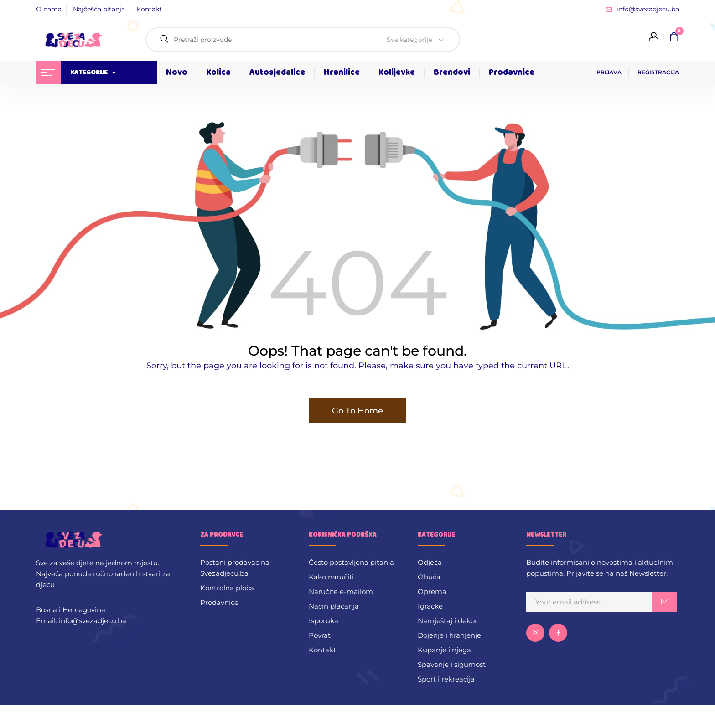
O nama (49, 9)
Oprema (432, 591)
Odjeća (430, 562)
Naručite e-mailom (341, 591)
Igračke (430, 606)
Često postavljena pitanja (351, 562)
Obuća (429, 577)
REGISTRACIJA (658, 72)
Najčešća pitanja (99, 9)
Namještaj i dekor (448, 621)
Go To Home (357, 411)
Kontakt (149, 9)
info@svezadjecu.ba (648, 9)
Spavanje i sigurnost (452, 664)
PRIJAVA (609, 72)
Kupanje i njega (444, 650)
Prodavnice (219, 602)
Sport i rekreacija (446, 679)
